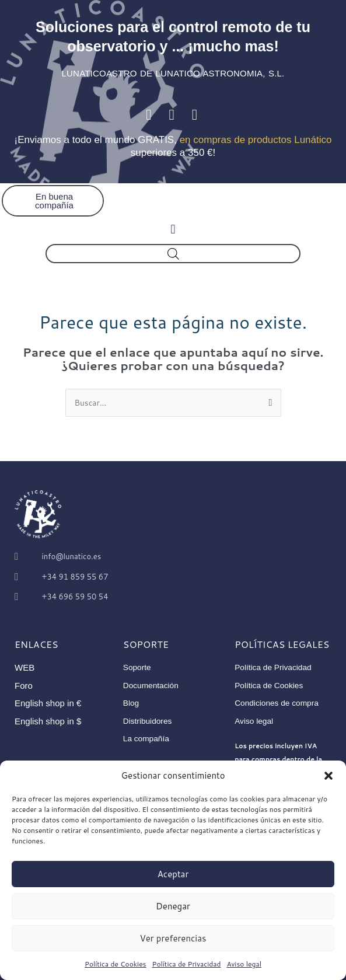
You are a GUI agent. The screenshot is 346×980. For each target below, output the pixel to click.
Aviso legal (244, 964)
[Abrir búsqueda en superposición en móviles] (173, 254)
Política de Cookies (116, 964)
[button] (328, 776)
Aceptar (173, 874)
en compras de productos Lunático (256, 140)
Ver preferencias (173, 938)
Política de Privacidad (187, 964)
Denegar (173, 906)
